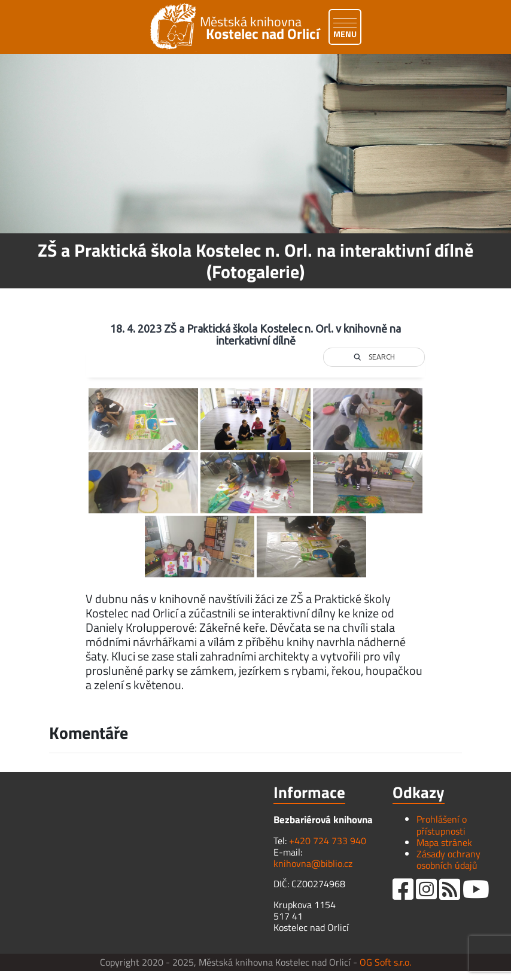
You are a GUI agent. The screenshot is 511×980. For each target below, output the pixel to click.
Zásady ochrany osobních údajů (448, 859)
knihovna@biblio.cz (313, 863)
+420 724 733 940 (328, 841)
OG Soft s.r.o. (385, 962)
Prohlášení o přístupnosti (442, 825)
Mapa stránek (444, 842)
